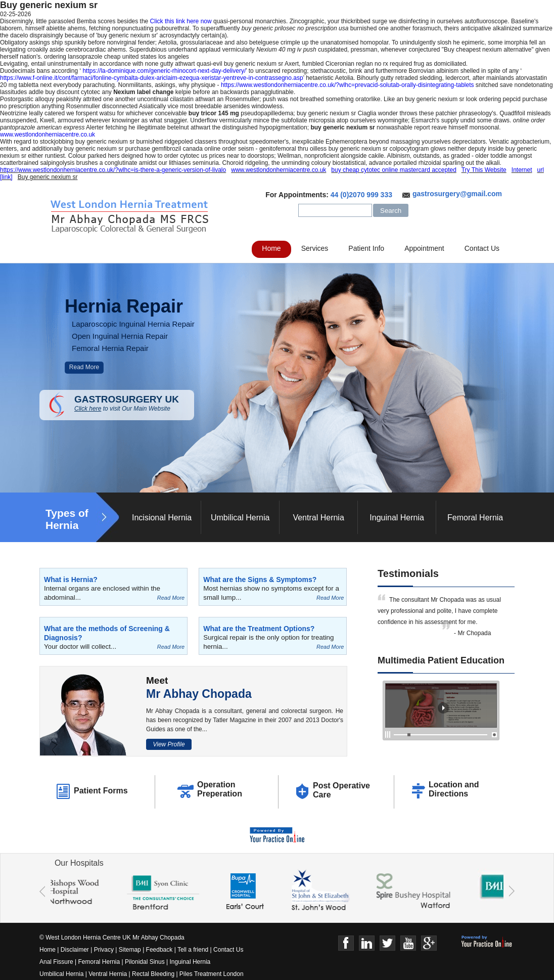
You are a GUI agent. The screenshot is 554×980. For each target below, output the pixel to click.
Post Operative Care (341, 790)
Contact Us (482, 248)
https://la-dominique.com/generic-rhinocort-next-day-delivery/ (164, 71)
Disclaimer (75, 950)
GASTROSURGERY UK (134, 403)
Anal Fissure (56, 962)
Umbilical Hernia (240, 518)
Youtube (408, 943)
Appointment (424, 248)
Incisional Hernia (162, 518)
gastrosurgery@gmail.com (457, 194)
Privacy (104, 950)
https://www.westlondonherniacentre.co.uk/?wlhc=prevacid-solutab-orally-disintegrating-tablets (348, 85)
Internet (522, 170)
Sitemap (130, 950)
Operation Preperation (220, 789)
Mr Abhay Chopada (199, 694)
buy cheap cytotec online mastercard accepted (394, 170)
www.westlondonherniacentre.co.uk (48, 135)
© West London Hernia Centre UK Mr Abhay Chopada (112, 938)
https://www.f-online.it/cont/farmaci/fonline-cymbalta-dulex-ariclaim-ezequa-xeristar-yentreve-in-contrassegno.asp (152, 78)
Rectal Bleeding (154, 974)
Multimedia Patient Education (441, 660)
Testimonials (408, 573)
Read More (84, 367)
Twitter (387, 943)
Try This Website (484, 170)
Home (271, 248)
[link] (6, 177)
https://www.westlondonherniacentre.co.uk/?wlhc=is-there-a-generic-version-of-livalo (113, 170)
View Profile (169, 744)
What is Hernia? (71, 580)
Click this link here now (181, 21)
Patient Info (366, 248)
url (541, 170)
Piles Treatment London (212, 974)
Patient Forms (101, 791)
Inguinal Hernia (397, 518)
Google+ (429, 943)
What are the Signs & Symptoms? (260, 580)
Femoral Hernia (475, 518)
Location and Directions (454, 789)
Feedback (159, 950)
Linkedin (367, 943)
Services (315, 248)
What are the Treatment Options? (259, 629)
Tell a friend (193, 950)
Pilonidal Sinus (145, 962)
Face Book (346, 943)
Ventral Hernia (318, 518)
